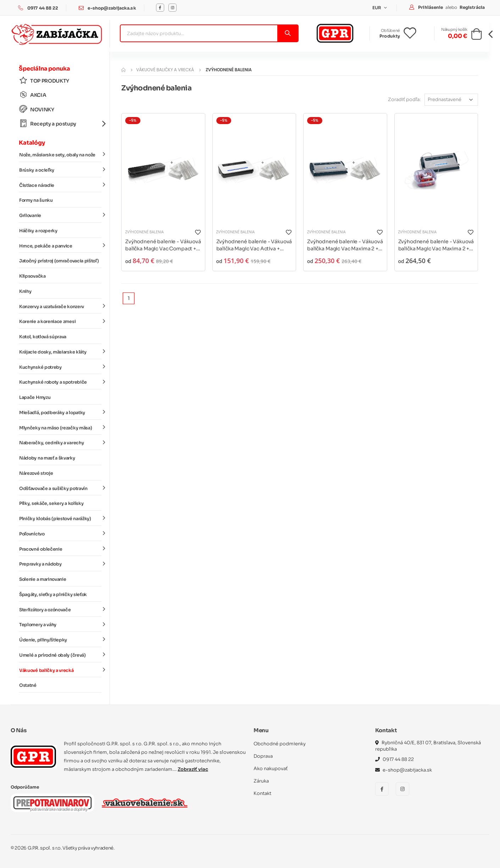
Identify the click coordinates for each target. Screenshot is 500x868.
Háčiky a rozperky (38, 231)
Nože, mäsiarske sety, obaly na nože (60, 155)
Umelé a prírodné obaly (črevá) (60, 655)
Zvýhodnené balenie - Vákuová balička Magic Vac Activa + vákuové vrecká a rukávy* (254, 245)
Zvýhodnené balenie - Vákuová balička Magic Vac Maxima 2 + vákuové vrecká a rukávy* (345, 245)
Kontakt (262, 793)
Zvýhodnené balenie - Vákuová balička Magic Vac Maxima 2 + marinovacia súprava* (436, 245)
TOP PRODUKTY (44, 81)
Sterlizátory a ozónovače (60, 609)
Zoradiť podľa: (404, 99)
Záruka (261, 781)
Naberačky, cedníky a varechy (60, 443)
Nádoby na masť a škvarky (47, 458)
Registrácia (472, 7)
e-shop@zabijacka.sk (112, 8)
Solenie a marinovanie (43, 579)
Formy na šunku (36, 200)
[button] (476, 36)
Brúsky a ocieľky (60, 170)
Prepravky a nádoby (60, 564)
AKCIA (33, 95)
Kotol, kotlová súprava (43, 337)
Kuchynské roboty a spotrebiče (60, 382)
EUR (377, 8)
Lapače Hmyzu (35, 397)
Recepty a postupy (60, 124)
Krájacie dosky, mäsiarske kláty (60, 352)
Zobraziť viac (193, 769)
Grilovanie (60, 215)
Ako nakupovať (271, 769)
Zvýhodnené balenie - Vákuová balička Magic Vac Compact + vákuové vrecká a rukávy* (163, 245)
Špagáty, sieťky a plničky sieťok (53, 595)
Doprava (263, 756)
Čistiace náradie (60, 185)
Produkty (390, 36)
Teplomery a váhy (60, 624)
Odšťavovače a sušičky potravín (60, 488)
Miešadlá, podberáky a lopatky (60, 412)
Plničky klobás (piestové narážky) (60, 518)
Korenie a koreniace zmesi (60, 321)
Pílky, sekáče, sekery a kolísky (51, 503)
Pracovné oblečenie (60, 549)
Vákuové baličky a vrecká (60, 670)
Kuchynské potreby (60, 367)
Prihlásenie (431, 7)
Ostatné (28, 685)
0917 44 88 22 (43, 8)
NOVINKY (37, 109)
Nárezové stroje (36, 473)
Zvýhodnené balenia (145, 232)
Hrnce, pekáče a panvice (60, 245)
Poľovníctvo (60, 534)
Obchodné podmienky (280, 744)
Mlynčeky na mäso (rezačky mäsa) (60, 427)
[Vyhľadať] (287, 33)
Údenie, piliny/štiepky (60, 640)
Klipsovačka (32, 276)
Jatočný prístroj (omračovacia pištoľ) (59, 261)
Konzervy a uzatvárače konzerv (60, 306)
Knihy (25, 291)
